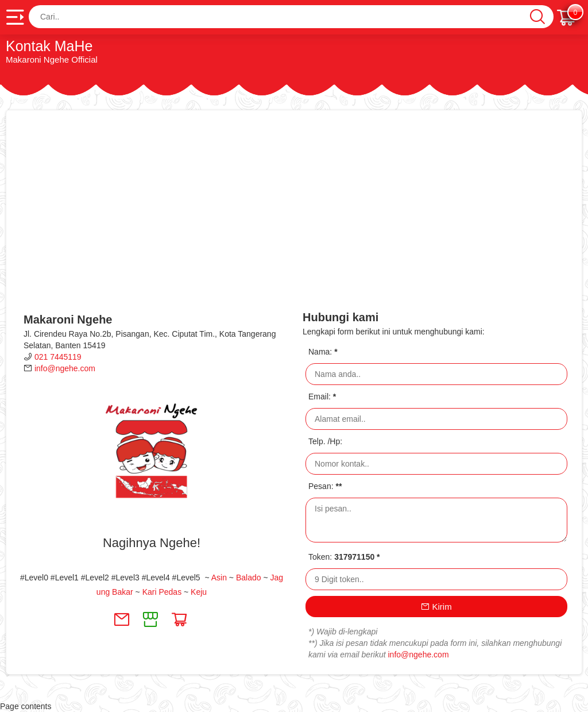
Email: (322, 397)
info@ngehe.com (65, 368)
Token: (344, 557)
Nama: (323, 352)
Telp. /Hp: (325, 441)
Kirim (436, 607)
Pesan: (325, 486)
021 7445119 (58, 357)
